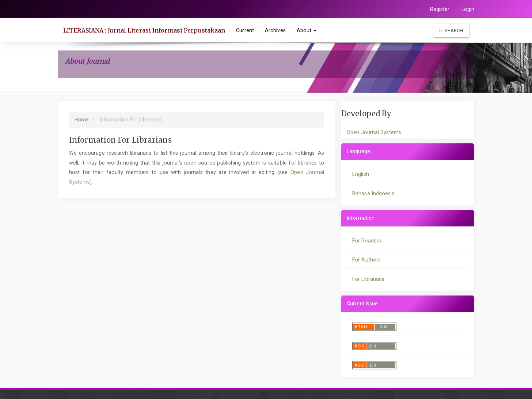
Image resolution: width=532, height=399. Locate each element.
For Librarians (368, 279)
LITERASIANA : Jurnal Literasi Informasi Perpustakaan (144, 30)
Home (82, 120)
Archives (275, 30)
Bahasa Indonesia (374, 193)
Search (451, 31)
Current (245, 30)
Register (440, 9)
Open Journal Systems (374, 132)
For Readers (367, 241)
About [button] (307, 30)
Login (468, 9)
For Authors (366, 260)
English (361, 174)
